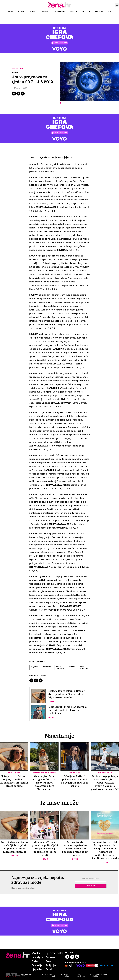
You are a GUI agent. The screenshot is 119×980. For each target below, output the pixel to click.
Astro (21, 11)
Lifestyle (86, 11)
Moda (10, 11)
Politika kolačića (66, 975)
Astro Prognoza (84, 667)
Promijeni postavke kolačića (99, 975)
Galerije (33, 11)
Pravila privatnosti (51, 975)
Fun (110, 11)
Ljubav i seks (59, 11)
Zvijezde (35, 667)
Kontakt (41, 975)
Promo (50, 957)
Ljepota (74, 11)
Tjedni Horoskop (60, 667)
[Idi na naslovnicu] (59, 7)
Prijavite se (91, 886)
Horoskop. (47, 667)
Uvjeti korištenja (81, 975)
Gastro (45, 11)
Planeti (72, 667)
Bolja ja (99, 11)
